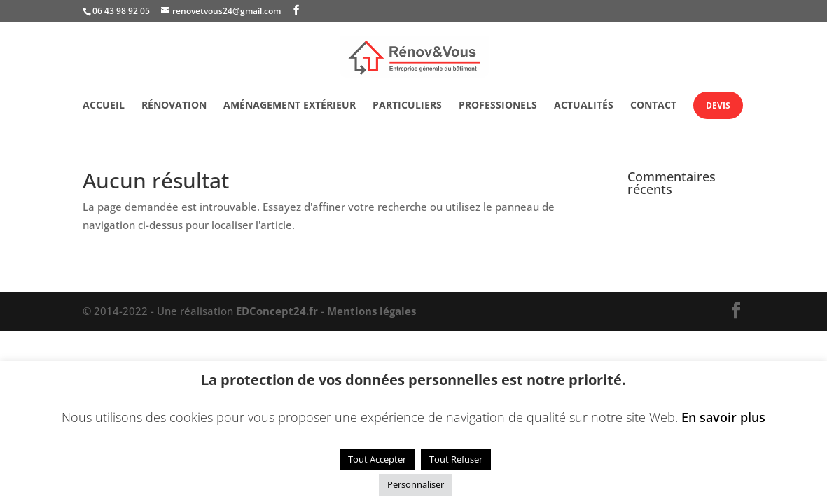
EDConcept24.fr (278, 311)
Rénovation (174, 106)
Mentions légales (371, 311)
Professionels (498, 106)
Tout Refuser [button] (456, 459)
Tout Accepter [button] (377, 459)
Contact (653, 106)
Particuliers (407, 106)
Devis (718, 105)
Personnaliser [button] (416, 484)
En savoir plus (723, 417)
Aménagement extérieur (290, 106)
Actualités (584, 106)
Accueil (104, 106)
